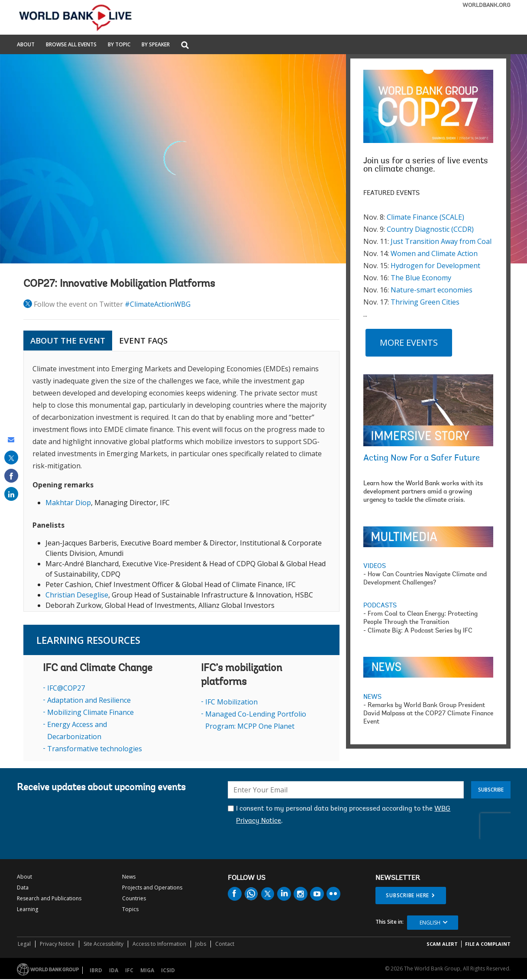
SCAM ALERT (442, 944)
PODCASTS (380, 606)
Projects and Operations (152, 888)
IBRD (96, 970)
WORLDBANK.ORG (487, 5)
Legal (24, 944)
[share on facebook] (11, 476)
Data (23, 888)
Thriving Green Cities (425, 302)
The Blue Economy (421, 278)
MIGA (147, 970)
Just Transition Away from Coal (441, 241)
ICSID (168, 970)
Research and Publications (49, 898)
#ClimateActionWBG (158, 304)
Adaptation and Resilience (89, 700)
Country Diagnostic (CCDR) (430, 229)
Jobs (201, 944)
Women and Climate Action (434, 253)
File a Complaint (488, 944)
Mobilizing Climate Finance (91, 712)
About (26, 45)
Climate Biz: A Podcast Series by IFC (420, 631)
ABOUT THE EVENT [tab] (68, 341)
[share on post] (11, 458)
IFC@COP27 (66, 688)
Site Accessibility (103, 944)
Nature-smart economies (432, 290)
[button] (185, 46)
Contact (225, 944)
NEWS (372, 697)
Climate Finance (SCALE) (425, 217)
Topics (130, 909)
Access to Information (159, 944)
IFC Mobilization (231, 702)
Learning (27, 909)
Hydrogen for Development (435, 266)
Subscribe (491, 790)
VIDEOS (375, 566)
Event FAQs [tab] (143, 341)
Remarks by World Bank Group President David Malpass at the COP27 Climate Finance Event (428, 714)
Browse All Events (71, 45)
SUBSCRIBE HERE (407, 895)
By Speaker (156, 45)
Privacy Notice (57, 944)
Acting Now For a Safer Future (422, 458)
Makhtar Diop (68, 503)
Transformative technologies (95, 749)
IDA (114, 970)
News (129, 877)
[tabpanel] (181, 481)
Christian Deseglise (77, 595)
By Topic (119, 45)
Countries (134, 898)
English (430, 923)
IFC (129, 970)
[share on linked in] (11, 494)
